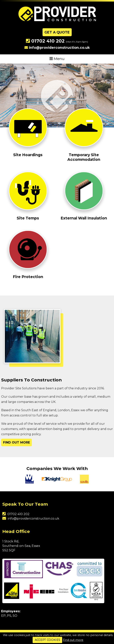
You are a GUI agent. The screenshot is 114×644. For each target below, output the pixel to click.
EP (3, 616)
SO (15, 616)
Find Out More (17, 442)
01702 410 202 (48, 41)
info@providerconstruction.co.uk (59, 48)
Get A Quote (57, 32)
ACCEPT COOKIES (47, 640)
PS (9, 616)
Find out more (73, 640)
